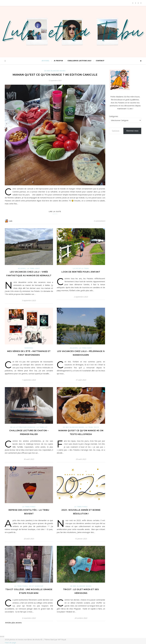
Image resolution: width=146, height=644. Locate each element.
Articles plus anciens (13, 623)
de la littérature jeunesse (23, 427)
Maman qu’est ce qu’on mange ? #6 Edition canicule (55, 75)
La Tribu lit (42, 427)
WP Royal (62, 639)
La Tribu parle (29, 507)
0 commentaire (100, 221)
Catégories (114, 116)
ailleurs (22, 269)
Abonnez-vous (132, 131)
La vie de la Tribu (81, 269)
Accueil (46, 61)
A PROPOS (58, 61)
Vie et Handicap (36, 586)
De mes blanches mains (55, 71)
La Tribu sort (33, 269)
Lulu (11, 221)
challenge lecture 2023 (79, 61)
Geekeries (29, 348)
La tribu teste (92, 427)
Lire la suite (55, 211)
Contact (100, 61)
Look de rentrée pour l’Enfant (81, 272)
